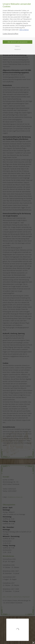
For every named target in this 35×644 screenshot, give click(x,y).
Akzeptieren (17, 49)
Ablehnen (17, 46)
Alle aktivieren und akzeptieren (18, 42)
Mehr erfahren (24, 30)
